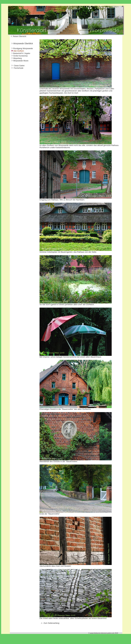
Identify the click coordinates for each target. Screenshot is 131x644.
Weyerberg (17, 58)
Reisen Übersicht (18, 36)
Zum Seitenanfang (50, 623)
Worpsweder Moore (21, 61)
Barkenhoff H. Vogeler (22, 53)
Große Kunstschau (20, 56)
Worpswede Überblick (23, 43)
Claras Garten (19, 66)
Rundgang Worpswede (23, 48)
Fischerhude (18, 68)
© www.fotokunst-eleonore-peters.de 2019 (103, 633)
